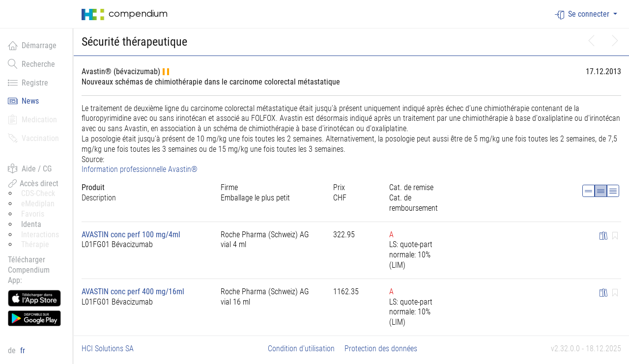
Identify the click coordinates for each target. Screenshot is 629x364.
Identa (31, 224)
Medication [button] (32, 119)
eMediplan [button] (38, 204)
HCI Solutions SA (108, 349)
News (23, 101)
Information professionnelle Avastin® (140, 169)
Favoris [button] (33, 214)
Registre (28, 83)
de (13, 350)
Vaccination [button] (33, 138)
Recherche (31, 64)
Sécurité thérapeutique (134, 42)
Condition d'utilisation (301, 349)
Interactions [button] (40, 235)
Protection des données (381, 349)
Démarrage (32, 45)
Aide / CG (30, 168)
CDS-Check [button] (38, 193)
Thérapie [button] (35, 244)
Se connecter (583, 14)
